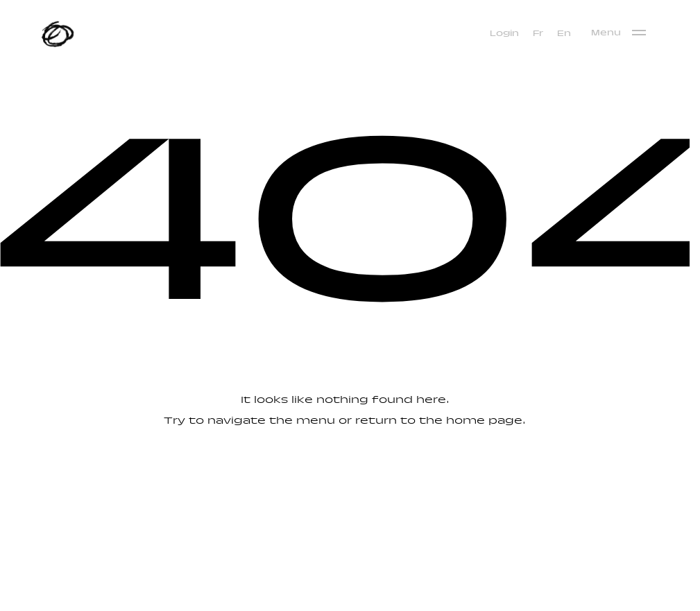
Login (504, 34)
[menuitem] (538, 34)
